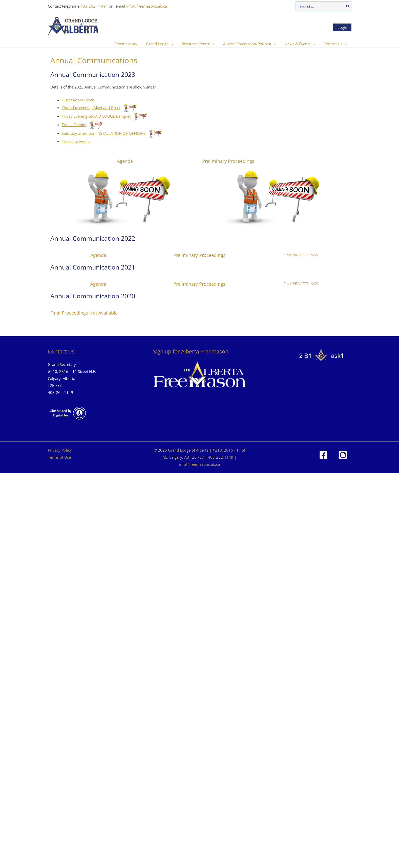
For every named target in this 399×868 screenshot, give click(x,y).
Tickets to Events (76, 141)
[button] (175, 44)
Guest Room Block (78, 100)
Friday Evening (75, 125)
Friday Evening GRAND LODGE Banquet (97, 116)
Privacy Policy (60, 450)
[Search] (348, 6)
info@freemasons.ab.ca (147, 6)
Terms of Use (59, 457)
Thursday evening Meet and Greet (91, 107)
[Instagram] (343, 455)
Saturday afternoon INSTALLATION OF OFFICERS (104, 133)
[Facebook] (323, 455)
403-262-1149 (93, 6)
